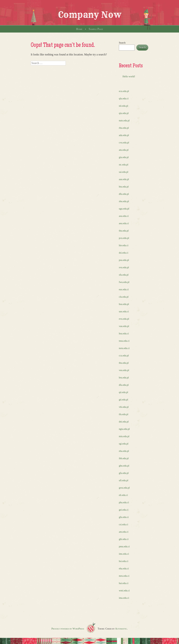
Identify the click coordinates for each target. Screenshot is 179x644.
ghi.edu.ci (124, 539)
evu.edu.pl (124, 319)
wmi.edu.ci (124, 591)
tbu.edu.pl (124, 363)
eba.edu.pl (124, 451)
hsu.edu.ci (124, 334)
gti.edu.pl (123, 400)
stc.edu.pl (124, 165)
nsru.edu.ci (124, 348)
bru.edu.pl (124, 378)
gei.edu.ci (124, 510)
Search (122, 43)
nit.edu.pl (123, 106)
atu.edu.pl (124, 150)
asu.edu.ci (124, 216)
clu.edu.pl (124, 297)
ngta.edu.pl (124, 429)
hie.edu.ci (124, 245)
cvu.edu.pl (124, 143)
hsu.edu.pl (124, 304)
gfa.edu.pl (124, 473)
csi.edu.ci (123, 524)
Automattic (121, 629)
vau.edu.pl (124, 326)
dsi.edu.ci (124, 253)
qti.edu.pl (123, 392)
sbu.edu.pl (124, 201)
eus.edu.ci (124, 289)
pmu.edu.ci (124, 547)
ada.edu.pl (124, 135)
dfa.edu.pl (124, 385)
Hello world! (129, 77)
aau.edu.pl (124, 179)
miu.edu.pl (124, 436)
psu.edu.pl (124, 260)
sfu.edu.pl (124, 275)
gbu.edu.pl (124, 466)
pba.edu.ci (124, 502)
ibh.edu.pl (124, 458)
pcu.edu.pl (124, 238)
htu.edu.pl (124, 187)
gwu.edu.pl (124, 488)
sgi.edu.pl (124, 444)
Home (79, 29)
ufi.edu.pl (124, 480)
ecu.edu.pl (124, 91)
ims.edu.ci (124, 554)
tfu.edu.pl (124, 414)
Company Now (89, 15)
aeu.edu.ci (124, 223)
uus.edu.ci (124, 312)
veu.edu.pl (124, 370)
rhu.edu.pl (124, 128)
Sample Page (96, 29)
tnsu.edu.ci (124, 341)
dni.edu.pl (124, 422)
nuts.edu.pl (124, 121)
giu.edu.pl (124, 157)
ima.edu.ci (124, 598)
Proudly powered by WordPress (68, 629)
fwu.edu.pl (124, 282)
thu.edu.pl (124, 231)
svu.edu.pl (124, 267)
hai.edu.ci (124, 583)
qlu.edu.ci (124, 99)
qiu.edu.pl (124, 113)
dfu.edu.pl (124, 194)
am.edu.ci (124, 532)
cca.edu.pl (124, 356)
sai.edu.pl (124, 172)
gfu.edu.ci (124, 517)
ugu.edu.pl (124, 209)
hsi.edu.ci (124, 561)
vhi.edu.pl (124, 407)
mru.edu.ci (124, 576)
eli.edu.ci (123, 495)
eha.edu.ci (124, 569)
